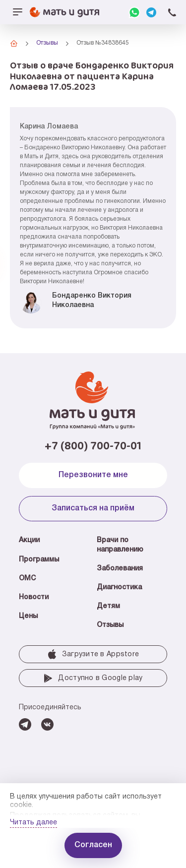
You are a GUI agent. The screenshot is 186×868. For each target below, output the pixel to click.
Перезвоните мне (93, 475)
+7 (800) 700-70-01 (172, 12)
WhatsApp (134, 12)
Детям (108, 606)
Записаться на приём (93, 508)
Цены (28, 616)
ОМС (27, 579)
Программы (39, 560)
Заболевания (120, 569)
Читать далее (33, 823)
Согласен (93, 845)
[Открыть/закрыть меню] (17, 12)
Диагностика (119, 588)
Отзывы (110, 625)
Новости (34, 597)
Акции (29, 540)
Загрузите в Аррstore (93, 654)
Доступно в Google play (93, 678)
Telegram (151, 12)
